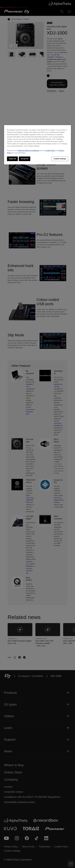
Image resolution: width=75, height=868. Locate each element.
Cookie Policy (50, 151)
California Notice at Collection (28, 151)
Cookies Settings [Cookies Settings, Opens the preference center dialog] (60, 159)
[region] (37, 145)
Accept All (25, 159)
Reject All (12, 159)
